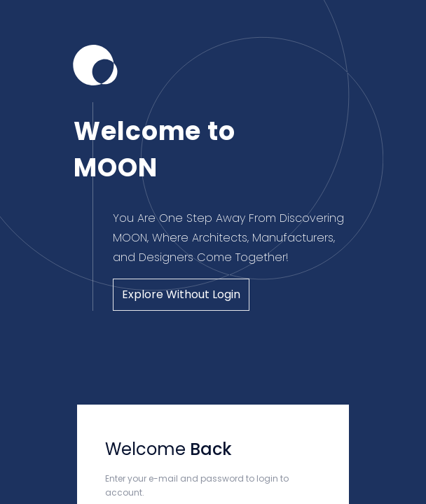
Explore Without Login (181, 294)
